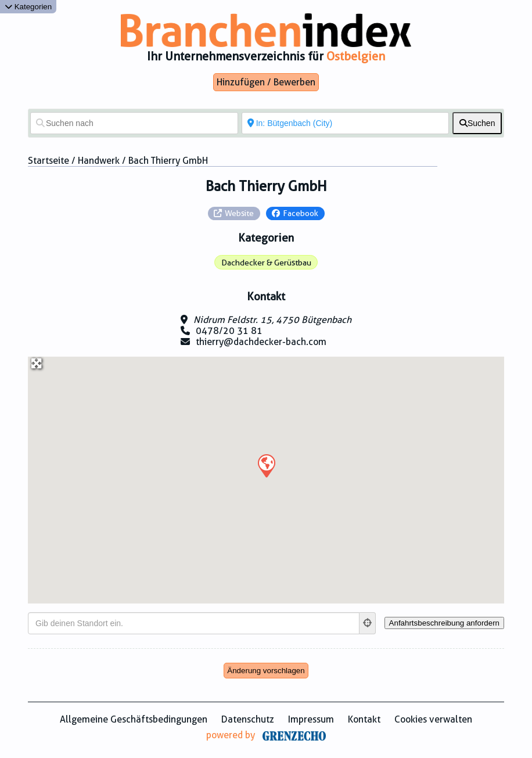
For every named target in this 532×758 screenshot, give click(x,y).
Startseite (48, 161)
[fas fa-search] (477, 123)
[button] (266, 465)
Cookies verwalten (433, 719)
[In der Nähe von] (346, 123)
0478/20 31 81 (229, 331)
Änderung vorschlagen (266, 671)
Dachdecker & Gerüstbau (266, 263)
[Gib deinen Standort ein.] (194, 623)
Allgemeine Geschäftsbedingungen (134, 719)
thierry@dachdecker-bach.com (261, 342)
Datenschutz (248, 719)
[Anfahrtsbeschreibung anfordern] (444, 623)
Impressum (311, 719)
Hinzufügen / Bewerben (266, 82)
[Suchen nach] (134, 123)
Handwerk (99, 161)
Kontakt (364, 719)
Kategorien (28, 7)
